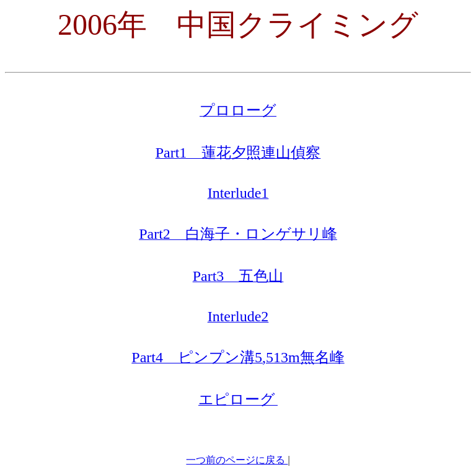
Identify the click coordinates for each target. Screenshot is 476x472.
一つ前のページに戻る (237, 460)
